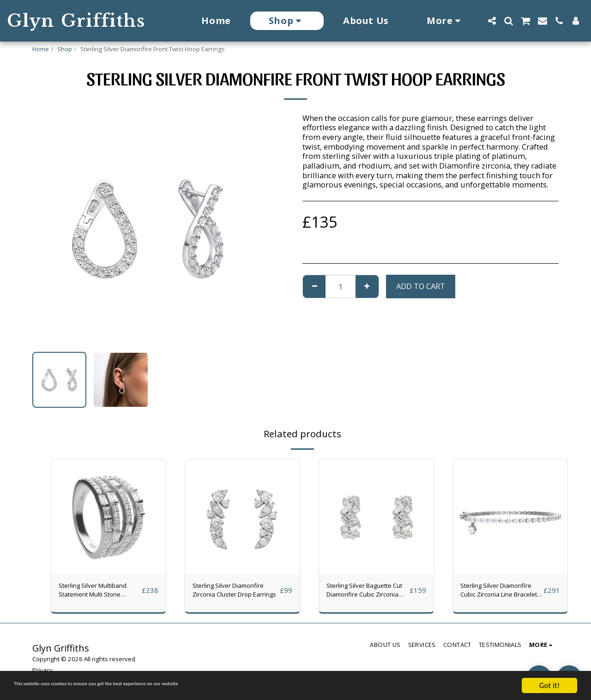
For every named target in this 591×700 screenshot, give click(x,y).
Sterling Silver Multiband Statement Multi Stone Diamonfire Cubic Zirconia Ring (97, 593)
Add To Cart (421, 286)
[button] (492, 21)
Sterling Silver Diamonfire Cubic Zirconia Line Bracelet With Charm (499, 593)
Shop (65, 49)
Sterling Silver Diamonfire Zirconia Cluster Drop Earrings (231, 593)
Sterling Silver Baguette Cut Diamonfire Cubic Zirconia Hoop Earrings (358, 593)
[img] (109, 517)
